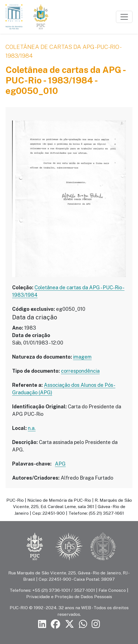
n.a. (32, 428)
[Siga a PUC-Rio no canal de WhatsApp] (83, 624)
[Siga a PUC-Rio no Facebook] (55, 624)
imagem (82, 357)
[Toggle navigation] (124, 17)
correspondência (80, 371)
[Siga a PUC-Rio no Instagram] (96, 624)
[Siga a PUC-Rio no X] (70, 624)
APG (60, 464)
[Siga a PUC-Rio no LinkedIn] (42, 624)
